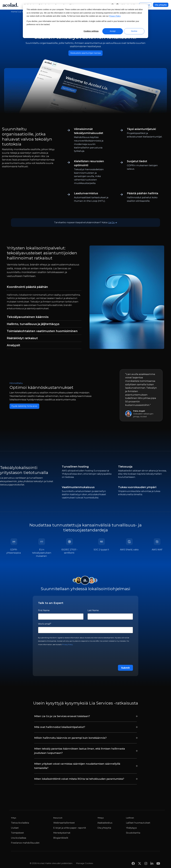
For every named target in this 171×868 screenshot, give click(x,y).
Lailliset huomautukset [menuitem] (138, 824)
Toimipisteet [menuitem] (17, 834)
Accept (113, 31)
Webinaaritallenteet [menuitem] (64, 824)
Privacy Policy (115, 16)
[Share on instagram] (146, 859)
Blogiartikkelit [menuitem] (61, 839)
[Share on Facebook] (133, 859)
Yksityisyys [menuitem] (131, 829)
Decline (134, 31)
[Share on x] (140, 859)
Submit (125, 669)
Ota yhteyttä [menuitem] (104, 829)
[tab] (44, 288)
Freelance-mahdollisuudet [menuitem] (25, 844)
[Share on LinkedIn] (152, 859)
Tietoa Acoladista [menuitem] (20, 824)
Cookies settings (91, 31)
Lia (20, 12)
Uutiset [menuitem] (15, 829)
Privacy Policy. (68, 646)
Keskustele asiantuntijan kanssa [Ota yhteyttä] (86, 54)
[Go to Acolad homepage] (10, 5)
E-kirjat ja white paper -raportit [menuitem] (70, 829)
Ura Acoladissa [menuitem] (19, 839)
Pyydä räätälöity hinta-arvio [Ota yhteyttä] (27, 407)
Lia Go (113, 224)
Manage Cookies (84, 859)
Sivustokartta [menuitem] (133, 834)
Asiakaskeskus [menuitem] (105, 824)
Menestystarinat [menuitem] (62, 834)
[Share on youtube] (158, 859)
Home (14, 12)
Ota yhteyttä (161, 5)
